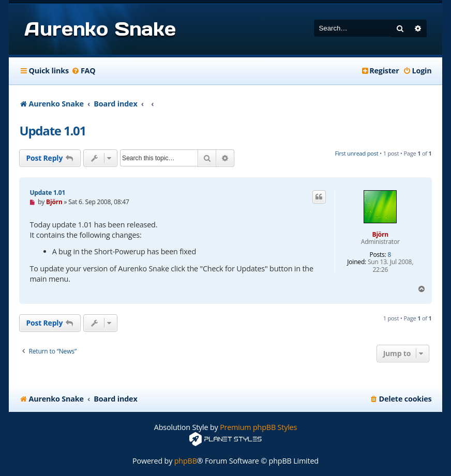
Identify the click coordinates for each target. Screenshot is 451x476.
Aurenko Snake (100, 29)
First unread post (356, 153)
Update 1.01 (52, 130)
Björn (381, 234)
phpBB (186, 461)
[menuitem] (84, 71)
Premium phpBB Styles (258, 427)
